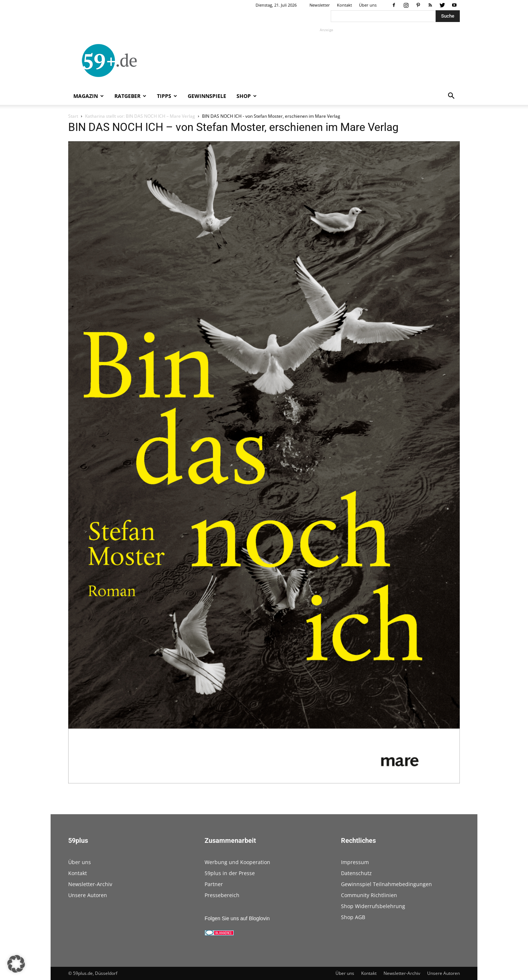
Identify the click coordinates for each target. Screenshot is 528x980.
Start (73, 116)
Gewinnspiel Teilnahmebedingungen (386, 884)
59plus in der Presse (230, 873)
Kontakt (344, 5)
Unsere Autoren (88, 895)
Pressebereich (222, 895)
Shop (247, 96)
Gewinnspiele (207, 96)
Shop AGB (353, 917)
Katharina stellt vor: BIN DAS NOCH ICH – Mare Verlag (140, 116)
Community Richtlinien (369, 895)
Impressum (355, 862)
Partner (214, 884)
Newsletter (320, 5)
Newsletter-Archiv (90, 884)
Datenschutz (356, 873)
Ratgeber (130, 96)
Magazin (89, 96)
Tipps (167, 96)
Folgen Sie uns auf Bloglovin (237, 918)
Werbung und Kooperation (237, 862)
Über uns (368, 5)
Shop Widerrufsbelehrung (373, 906)
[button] (451, 97)
